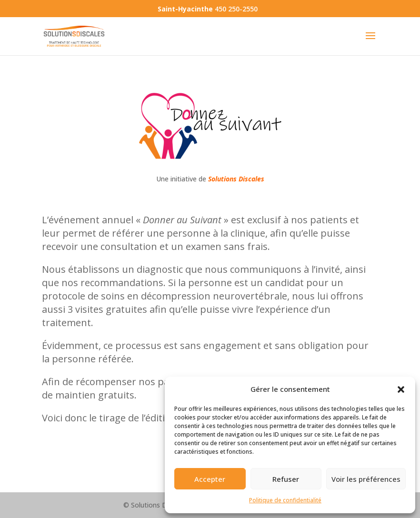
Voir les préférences (366, 479)
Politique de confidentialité (285, 500)
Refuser (286, 479)
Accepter (210, 479)
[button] (401, 389)
